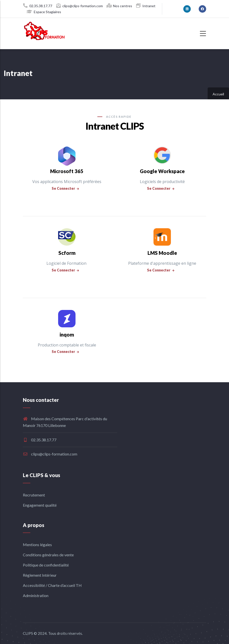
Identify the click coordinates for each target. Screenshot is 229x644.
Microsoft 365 (67, 171)
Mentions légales (37, 545)
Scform (67, 253)
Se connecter (63, 188)
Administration (36, 595)
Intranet (149, 6)
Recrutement (34, 495)
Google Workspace (162, 171)
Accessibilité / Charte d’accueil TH (52, 585)
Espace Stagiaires (47, 12)
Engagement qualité (40, 505)
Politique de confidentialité (46, 565)
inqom (67, 335)
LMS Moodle (162, 253)
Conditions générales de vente (48, 555)
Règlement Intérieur (40, 575)
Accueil (218, 94)
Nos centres (123, 6)
